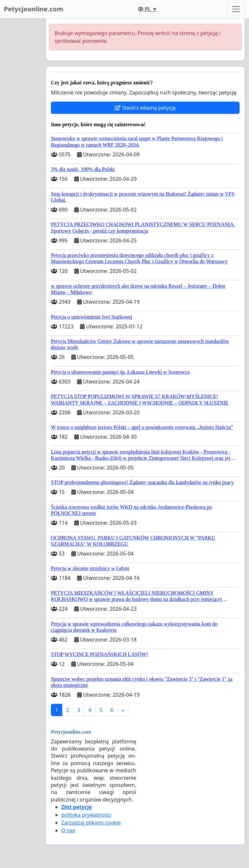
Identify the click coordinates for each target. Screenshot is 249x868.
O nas (68, 830)
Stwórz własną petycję (145, 108)
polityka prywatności (86, 815)
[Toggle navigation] (236, 9)
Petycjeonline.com (34, 9)
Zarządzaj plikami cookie (91, 823)
